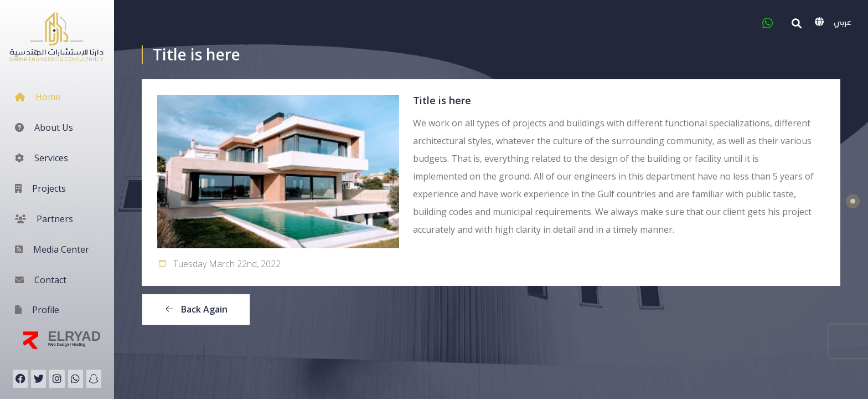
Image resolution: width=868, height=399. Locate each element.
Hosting (79, 344)
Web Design (59, 344)
